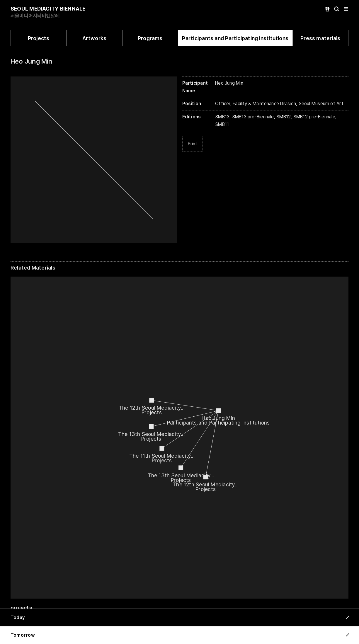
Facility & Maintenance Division (264, 104)
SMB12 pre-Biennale (314, 117)
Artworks (95, 38)
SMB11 (222, 124)
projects (21, 608)
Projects (39, 38)
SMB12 (284, 117)
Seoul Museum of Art (321, 104)
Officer (223, 104)
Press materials (320, 38)
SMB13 (222, 117)
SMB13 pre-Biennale (253, 117)
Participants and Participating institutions (235, 38)
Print (193, 144)
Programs (150, 38)
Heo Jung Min (32, 61)
